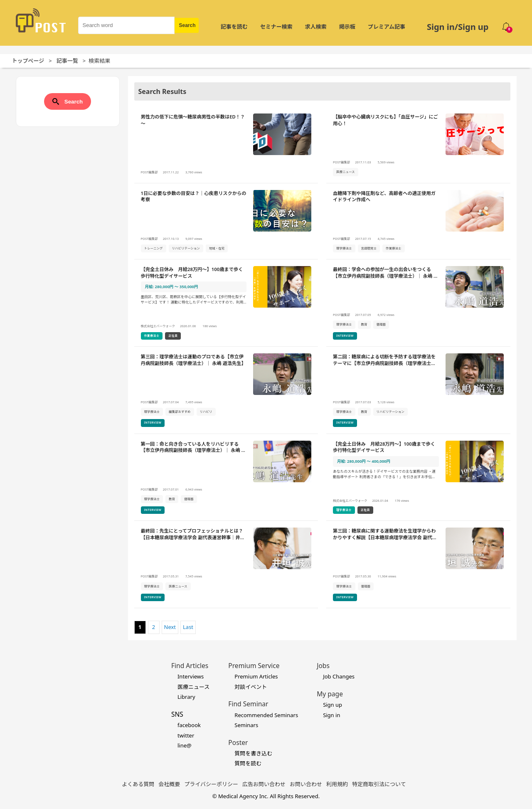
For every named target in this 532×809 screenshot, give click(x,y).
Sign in (331, 715)
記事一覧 (67, 61)
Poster (238, 742)
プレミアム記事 (387, 27)
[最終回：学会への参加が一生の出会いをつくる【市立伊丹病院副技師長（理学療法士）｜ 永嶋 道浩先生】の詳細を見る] (418, 303)
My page (330, 694)
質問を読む (248, 763)
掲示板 (347, 27)
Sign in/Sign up (458, 27)
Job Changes (339, 676)
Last (188, 627)
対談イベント (251, 687)
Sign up (332, 705)
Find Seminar (248, 704)
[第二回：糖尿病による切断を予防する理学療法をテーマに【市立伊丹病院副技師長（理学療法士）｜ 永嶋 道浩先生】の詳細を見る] (418, 390)
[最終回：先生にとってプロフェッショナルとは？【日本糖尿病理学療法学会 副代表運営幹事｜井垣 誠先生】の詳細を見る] (226, 565)
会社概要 (169, 784)
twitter (186, 735)
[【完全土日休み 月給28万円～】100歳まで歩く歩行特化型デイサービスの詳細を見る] (226, 303)
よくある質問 (138, 784)
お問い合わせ (306, 784)
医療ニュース (193, 687)
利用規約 (337, 784)
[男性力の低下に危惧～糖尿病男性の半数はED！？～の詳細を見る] (226, 145)
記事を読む (234, 27)
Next (170, 627)
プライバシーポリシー (211, 784)
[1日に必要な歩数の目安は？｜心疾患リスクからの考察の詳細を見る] (226, 222)
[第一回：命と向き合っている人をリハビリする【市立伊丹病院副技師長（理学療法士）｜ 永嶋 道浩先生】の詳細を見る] (226, 478)
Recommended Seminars (266, 715)
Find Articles (190, 666)
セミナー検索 (276, 27)
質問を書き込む (253, 753)
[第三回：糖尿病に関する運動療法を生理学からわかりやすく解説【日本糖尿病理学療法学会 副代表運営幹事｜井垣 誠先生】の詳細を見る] (418, 565)
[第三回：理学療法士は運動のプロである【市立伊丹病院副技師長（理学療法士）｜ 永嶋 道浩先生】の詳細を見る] (226, 390)
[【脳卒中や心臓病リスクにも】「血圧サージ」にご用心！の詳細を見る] (418, 145)
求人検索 (316, 27)
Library (186, 697)
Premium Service (254, 666)
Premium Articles (256, 676)
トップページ (28, 61)
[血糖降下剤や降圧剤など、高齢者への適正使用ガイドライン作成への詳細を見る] (418, 222)
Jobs (323, 666)
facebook (189, 725)
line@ (185, 745)
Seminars (246, 725)
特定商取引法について (379, 784)
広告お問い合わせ (264, 784)
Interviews (191, 676)
